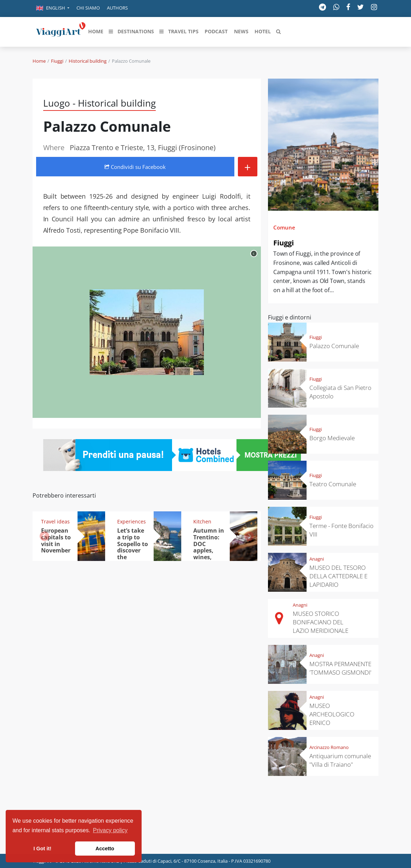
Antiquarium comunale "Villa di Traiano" (340, 760)
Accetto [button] (105, 849)
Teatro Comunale (333, 484)
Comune (284, 227)
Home (39, 61)
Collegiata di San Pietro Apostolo (340, 392)
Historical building (88, 61)
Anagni (317, 559)
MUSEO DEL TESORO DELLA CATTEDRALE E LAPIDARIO (338, 576)
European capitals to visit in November (56, 541)
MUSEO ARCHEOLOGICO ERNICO (332, 714)
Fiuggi (57, 61)
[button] (53, 8)
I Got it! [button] (42, 849)
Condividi (135, 167)
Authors (117, 8)
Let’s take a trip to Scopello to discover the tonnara (133, 547)
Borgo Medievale (332, 438)
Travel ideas (55, 521)
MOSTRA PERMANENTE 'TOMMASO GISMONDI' (340, 668)
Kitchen (202, 521)
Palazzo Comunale (334, 346)
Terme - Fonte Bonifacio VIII (341, 530)
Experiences (132, 521)
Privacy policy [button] (110, 830)
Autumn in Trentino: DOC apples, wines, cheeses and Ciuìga (209, 551)
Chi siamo (88, 8)
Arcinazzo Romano (329, 747)
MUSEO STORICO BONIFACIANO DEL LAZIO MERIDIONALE (321, 622)
